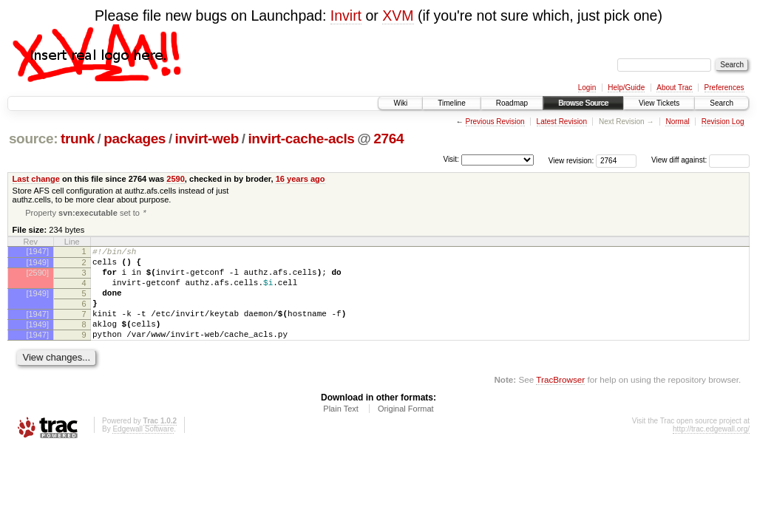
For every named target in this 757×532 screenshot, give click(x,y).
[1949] (37, 266)
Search (722, 103)
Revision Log (723, 122)
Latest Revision (562, 122)
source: (33, 139)
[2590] (37, 279)
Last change (36, 179)
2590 (176, 179)
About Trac (674, 88)
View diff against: (700, 160)
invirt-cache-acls (301, 139)
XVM (398, 16)
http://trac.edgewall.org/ (711, 450)
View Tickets (659, 103)
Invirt (346, 16)
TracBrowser (560, 401)
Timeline (451, 103)
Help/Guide (626, 88)
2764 (388, 139)
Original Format (406, 430)
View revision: (571, 160)
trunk (78, 139)
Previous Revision (495, 122)
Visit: (451, 159)
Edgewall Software (143, 450)
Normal (677, 122)
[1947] (37, 253)
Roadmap (512, 103)
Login (587, 88)
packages (135, 139)
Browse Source (583, 103)
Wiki (400, 103)
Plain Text (341, 430)
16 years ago (301, 179)
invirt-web (207, 139)
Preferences (724, 88)
